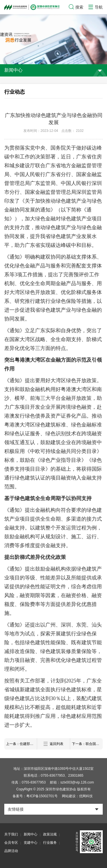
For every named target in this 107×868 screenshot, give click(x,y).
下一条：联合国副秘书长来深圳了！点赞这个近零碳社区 (87, 744)
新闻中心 (31, 834)
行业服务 (50, 843)
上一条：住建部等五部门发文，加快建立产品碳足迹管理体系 (21, 744)
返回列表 (53, 744)
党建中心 (31, 843)
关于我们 (11, 834)
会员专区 (11, 843)
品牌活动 (11, 851)
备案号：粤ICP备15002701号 (35, 796)
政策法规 (50, 834)
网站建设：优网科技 (77, 796)
